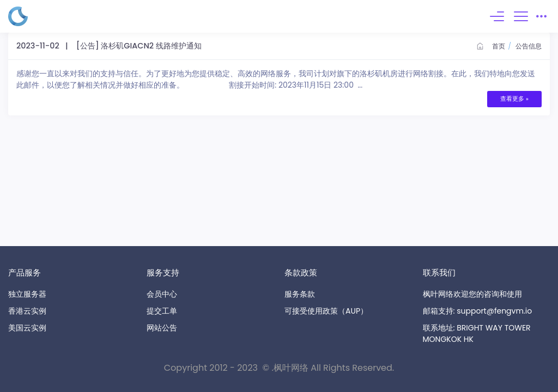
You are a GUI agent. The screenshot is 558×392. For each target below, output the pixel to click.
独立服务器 (27, 294)
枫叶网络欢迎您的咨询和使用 (472, 294)
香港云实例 (27, 311)
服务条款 (300, 294)
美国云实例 (27, 328)
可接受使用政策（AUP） (326, 311)
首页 (491, 46)
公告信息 (529, 46)
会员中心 (162, 294)
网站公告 (162, 328)
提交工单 (162, 311)
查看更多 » (514, 99)
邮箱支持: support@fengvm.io (478, 311)
